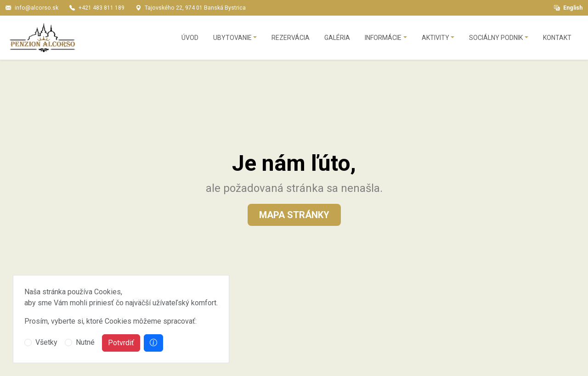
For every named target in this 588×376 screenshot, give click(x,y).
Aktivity (435, 38)
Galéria (337, 38)
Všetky (46, 342)
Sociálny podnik (496, 38)
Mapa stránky (294, 215)
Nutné (85, 342)
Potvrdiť (121, 343)
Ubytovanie (232, 38)
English (568, 8)
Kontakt (557, 38)
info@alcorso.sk (37, 8)
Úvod (190, 38)
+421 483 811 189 (102, 8)
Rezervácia (291, 38)
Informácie (383, 38)
